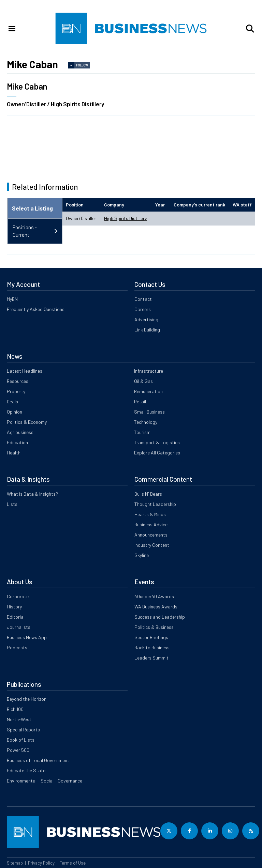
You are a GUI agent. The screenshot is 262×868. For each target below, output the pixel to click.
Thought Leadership (155, 504)
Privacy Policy (41, 863)
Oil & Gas (143, 381)
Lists (12, 504)
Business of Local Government (38, 760)
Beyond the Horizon (27, 699)
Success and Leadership (160, 617)
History (14, 607)
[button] (250, 29)
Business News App (27, 637)
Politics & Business (154, 627)
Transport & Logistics (157, 442)
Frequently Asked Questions (36, 309)
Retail (140, 401)
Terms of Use (73, 863)
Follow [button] (82, 65)
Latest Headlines (25, 371)
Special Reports (23, 730)
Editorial (16, 617)
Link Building (147, 330)
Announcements (151, 535)
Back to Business (152, 647)
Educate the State (26, 770)
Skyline (142, 555)
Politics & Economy (27, 422)
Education (17, 442)
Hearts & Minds (150, 514)
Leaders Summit (151, 658)
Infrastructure (149, 371)
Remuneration (148, 391)
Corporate (18, 596)
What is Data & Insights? (32, 494)
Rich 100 (15, 709)
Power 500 (18, 750)
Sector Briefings (151, 637)
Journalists (19, 627)
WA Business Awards (156, 607)
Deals (12, 401)
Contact (143, 299)
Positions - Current (25, 231)
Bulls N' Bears (148, 494)
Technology (146, 422)
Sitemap (15, 863)
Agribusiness (20, 432)
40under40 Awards (154, 596)
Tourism (142, 432)
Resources (18, 381)
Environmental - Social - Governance (45, 781)
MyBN (12, 299)
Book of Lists (21, 740)
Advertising (146, 319)
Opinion (14, 412)
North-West (19, 719)
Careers (143, 309)
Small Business (149, 412)
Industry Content (152, 545)
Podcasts (17, 647)
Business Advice (151, 524)
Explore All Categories (157, 453)
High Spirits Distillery (125, 218)
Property (16, 391)
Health (14, 453)
